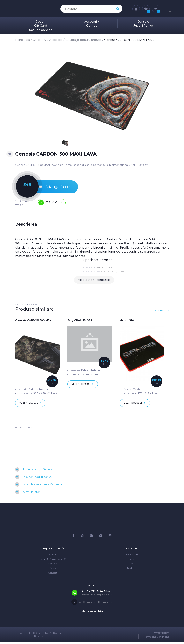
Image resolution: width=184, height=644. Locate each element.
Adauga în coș (44, 187)
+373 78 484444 (96, 593)
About (53, 556)
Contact (53, 574)
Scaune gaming (41, 30)
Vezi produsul (31, 404)
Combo (92, 26)
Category (40, 40)
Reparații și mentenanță (53, 561)
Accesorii (92, 21)
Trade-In (131, 570)
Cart (131, 565)
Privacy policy (161, 635)
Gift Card (41, 26)
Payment (53, 565)
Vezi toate (161, 312)
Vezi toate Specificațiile (94, 281)
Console (143, 21)
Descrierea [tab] (26, 225)
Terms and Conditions (157, 639)
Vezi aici (53, 203)
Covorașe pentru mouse (83, 40)
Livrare (53, 570)
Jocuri (41, 21)
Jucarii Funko (143, 26)
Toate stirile (131, 556)
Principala (22, 40)
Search (132, 561)
